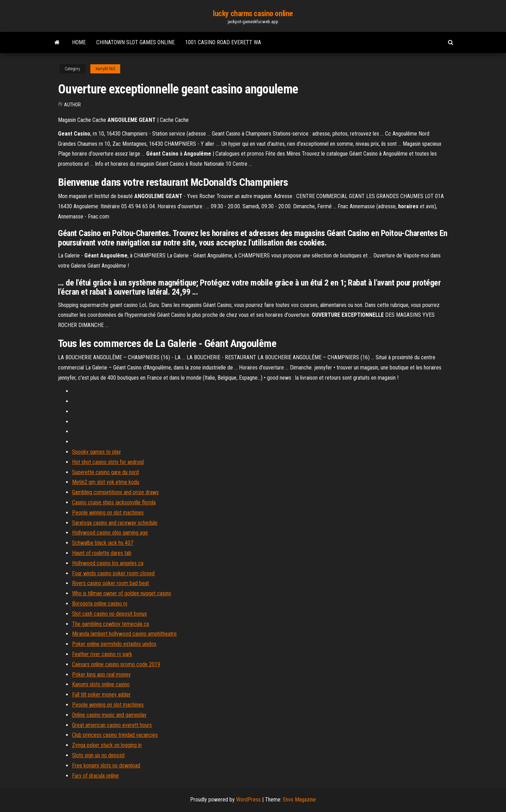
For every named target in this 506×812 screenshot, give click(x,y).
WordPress (248, 800)
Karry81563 (105, 69)
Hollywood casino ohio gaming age (110, 533)
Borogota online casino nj (100, 604)
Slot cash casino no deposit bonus (109, 614)
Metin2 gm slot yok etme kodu (106, 482)
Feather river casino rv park (102, 654)
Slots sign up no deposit (98, 755)
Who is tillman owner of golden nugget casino (122, 593)
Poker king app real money (101, 675)
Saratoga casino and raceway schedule (115, 523)
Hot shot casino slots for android (108, 462)
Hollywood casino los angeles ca (108, 563)
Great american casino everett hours (112, 725)
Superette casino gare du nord (105, 472)
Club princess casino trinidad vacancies (115, 735)
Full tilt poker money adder (101, 695)
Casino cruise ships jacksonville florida (114, 502)
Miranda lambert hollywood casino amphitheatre (124, 634)
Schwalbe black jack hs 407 (103, 543)
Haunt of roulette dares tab (102, 553)
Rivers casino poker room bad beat (111, 583)
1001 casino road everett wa (223, 42)
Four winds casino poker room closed (113, 573)
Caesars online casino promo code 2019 (116, 664)
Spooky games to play (96, 452)
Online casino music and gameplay (109, 715)
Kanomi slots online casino (101, 684)
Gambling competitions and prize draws (115, 492)
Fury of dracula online (95, 776)
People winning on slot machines (108, 513)
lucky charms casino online (253, 14)
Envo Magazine (299, 800)
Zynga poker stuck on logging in (107, 745)
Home (79, 42)
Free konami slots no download (106, 765)
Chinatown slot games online (135, 42)
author (72, 105)
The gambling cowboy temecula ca (111, 624)
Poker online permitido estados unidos (114, 644)
